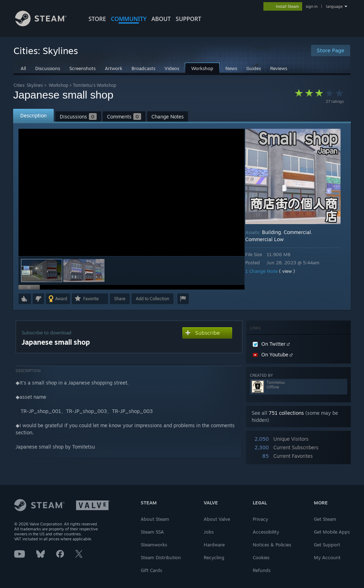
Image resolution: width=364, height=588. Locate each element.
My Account (327, 557)
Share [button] (120, 299)
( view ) (292, 271)
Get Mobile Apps (332, 532)
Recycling (214, 557)
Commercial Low (269, 239)
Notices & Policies (272, 545)
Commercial (302, 232)
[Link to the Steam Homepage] (46, 24)
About (161, 19)
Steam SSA (152, 532)
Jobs (209, 532)
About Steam (155, 519)
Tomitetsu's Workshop (95, 85)
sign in (312, 6)
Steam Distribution (161, 557)
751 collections (286, 413)
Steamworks (154, 545)
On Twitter (271, 344)
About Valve (217, 519)
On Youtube (273, 354)
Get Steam (325, 519)
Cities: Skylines (28, 85)
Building (276, 232)
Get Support (327, 545)
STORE (97, 19)
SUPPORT (188, 19)
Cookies (261, 557)
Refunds (262, 570)
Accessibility (266, 532)
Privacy (260, 519)
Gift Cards (151, 570)
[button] (84, 271)
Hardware (214, 545)
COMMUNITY (129, 19)
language (334, 6)
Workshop (58, 85)
